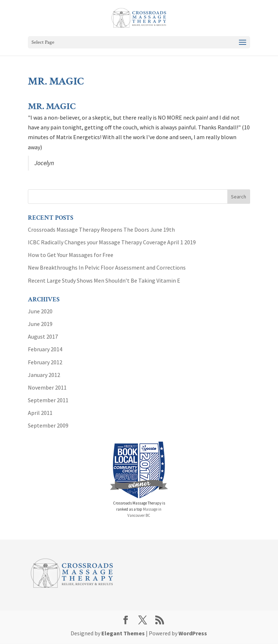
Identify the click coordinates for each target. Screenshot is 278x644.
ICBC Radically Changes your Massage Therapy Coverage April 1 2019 (112, 242)
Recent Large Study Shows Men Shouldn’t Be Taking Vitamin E (104, 280)
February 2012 (45, 362)
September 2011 (48, 400)
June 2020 (40, 311)
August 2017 (43, 336)
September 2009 (48, 425)
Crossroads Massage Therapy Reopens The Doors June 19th (101, 229)
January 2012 (44, 375)
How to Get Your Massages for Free (71, 255)
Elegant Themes (123, 633)
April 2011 (40, 413)
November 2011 (47, 387)
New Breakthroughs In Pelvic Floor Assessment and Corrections (107, 267)
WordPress (193, 633)
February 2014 (45, 349)
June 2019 (40, 324)
